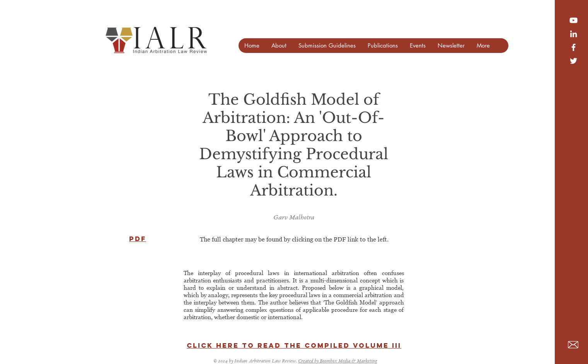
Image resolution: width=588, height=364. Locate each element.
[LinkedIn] (574, 34)
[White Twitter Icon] (574, 61)
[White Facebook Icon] (574, 47)
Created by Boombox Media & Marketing (338, 361)
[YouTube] (574, 20)
